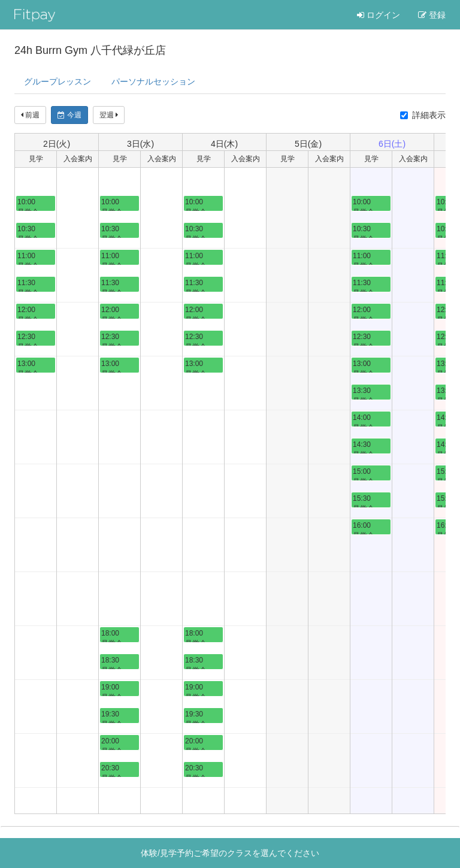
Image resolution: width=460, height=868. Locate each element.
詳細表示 (423, 115)
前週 (30, 115)
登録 (432, 15)
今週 (69, 115)
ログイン (379, 15)
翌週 (109, 115)
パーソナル (153, 81)
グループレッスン (57, 81)
